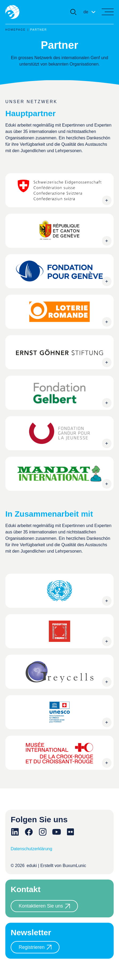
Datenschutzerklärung (31, 849)
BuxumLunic (74, 866)
